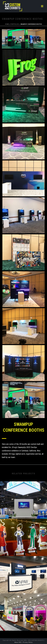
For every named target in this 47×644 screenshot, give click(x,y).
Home (7, 24)
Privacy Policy (28, 642)
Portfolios (15, 24)
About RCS (18, 642)
